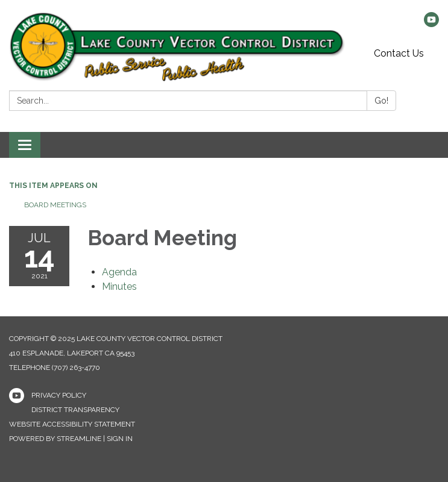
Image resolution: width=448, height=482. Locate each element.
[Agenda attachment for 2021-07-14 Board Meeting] (119, 272)
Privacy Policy (59, 395)
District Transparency (75, 410)
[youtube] (431, 24)
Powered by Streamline (55, 439)
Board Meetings (55, 205)
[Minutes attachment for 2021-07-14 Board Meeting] (119, 286)
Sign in (120, 439)
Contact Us (399, 53)
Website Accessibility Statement (72, 424)
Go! (381, 101)
